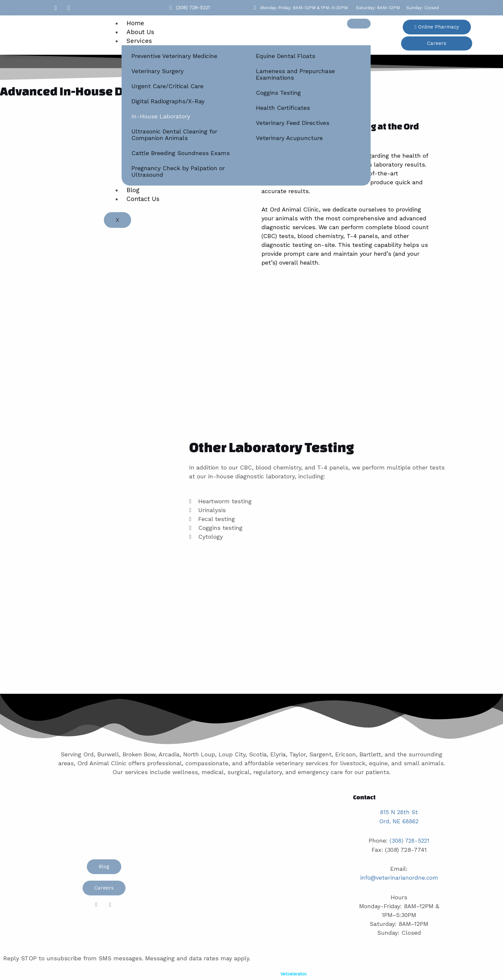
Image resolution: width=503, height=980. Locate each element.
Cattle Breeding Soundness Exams (181, 153)
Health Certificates (283, 108)
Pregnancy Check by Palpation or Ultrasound (178, 171)
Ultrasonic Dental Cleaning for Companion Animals (174, 135)
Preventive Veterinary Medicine (174, 56)
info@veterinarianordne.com (399, 877)
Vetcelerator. (294, 972)
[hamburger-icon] (359, 24)
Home (135, 23)
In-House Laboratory (161, 116)
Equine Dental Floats (286, 56)
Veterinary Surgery (157, 71)
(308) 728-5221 (410, 840)
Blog (133, 190)
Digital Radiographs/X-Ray (168, 101)
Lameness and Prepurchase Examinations (295, 74)
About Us (140, 32)
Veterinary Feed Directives (293, 123)
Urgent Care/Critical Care (167, 86)
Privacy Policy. (272, 957)
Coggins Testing (278, 93)
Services (139, 41)
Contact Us (143, 199)
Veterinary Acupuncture (289, 138)
